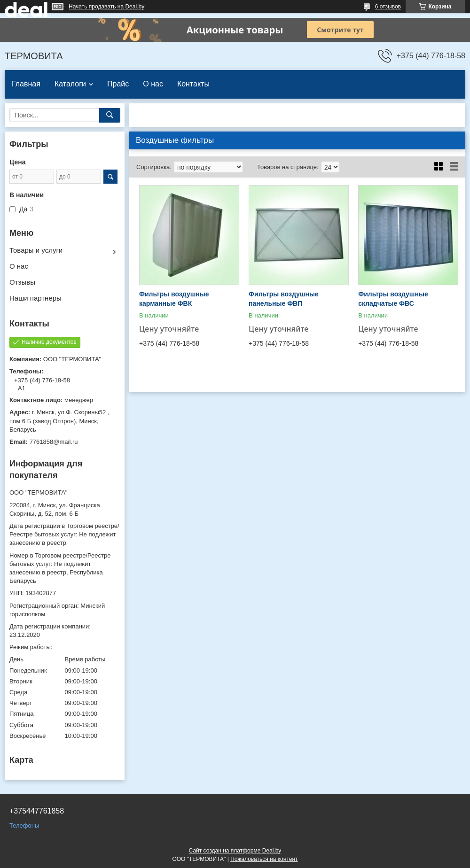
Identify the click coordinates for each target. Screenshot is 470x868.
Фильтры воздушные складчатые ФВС (393, 299)
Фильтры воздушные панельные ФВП (284, 299)
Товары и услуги (36, 250)
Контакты (193, 84)
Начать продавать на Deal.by (106, 7)
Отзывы (22, 282)
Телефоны (24, 825)
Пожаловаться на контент (264, 859)
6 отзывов (388, 7)
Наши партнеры (35, 298)
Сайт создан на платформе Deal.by (235, 851)
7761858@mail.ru (54, 442)
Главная (26, 84)
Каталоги (70, 84)
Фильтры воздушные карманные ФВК (174, 299)
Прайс (118, 84)
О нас (153, 84)
